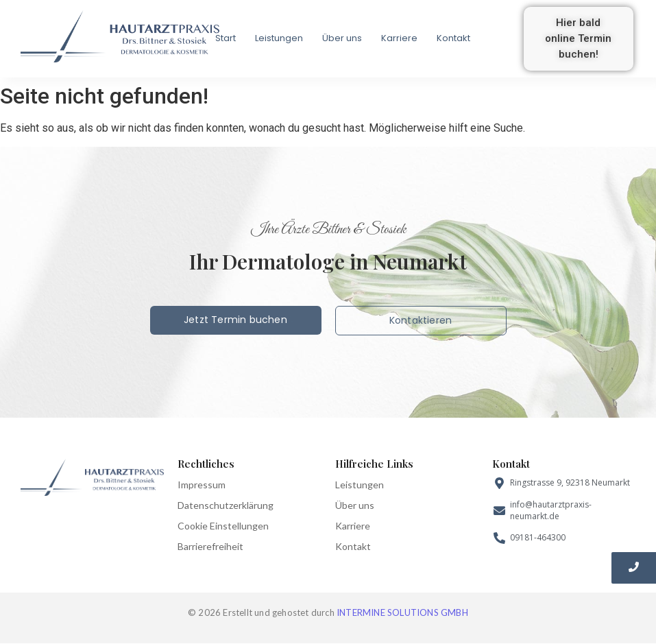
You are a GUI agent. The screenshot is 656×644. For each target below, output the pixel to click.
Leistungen (279, 38)
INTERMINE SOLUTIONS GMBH (402, 612)
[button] (579, 39)
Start (226, 38)
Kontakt (453, 38)
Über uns (342, 38)
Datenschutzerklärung (226, 505)
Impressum (202, 485)
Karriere (399, 38)
